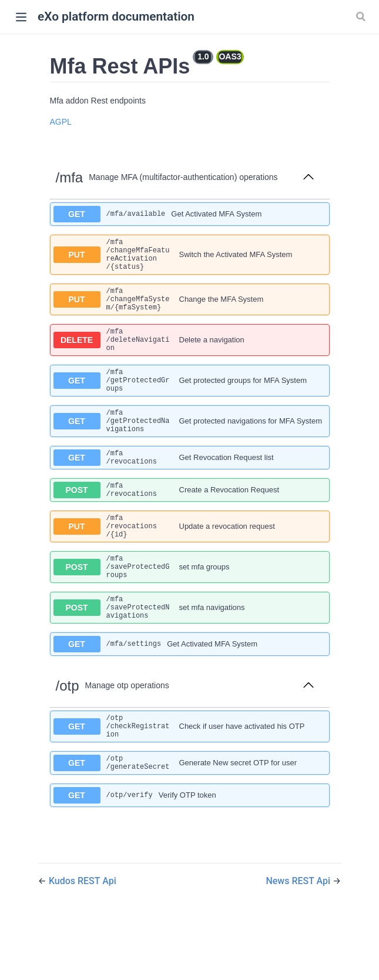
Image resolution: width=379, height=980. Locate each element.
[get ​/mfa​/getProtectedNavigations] (190, 447)
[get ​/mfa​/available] (190, 214)
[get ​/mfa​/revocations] (190, 488)
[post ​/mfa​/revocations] (190, 524)
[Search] (362, 16)
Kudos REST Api (83, 941)
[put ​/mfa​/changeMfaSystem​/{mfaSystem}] (190, 309)
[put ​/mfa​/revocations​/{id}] (190, 564)
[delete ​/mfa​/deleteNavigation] (190, 355)
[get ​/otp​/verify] (190, 855)
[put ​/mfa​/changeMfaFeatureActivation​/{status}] (190, 258)
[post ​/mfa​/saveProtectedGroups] (190, 610)
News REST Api (299, 941)
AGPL (61, 122)
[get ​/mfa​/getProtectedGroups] (190, 401)
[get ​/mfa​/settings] (190, 695)
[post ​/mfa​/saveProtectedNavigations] (190, 656)
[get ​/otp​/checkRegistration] (190, 780)
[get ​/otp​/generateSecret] (190, 821)
